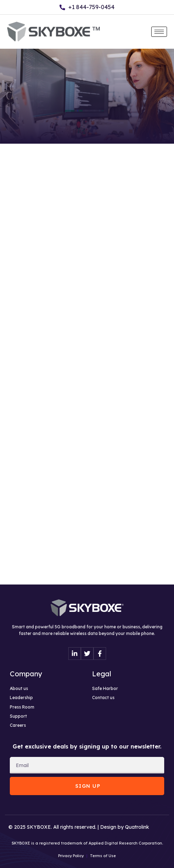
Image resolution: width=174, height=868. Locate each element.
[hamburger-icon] (159, 32)
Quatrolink (137, 827)
